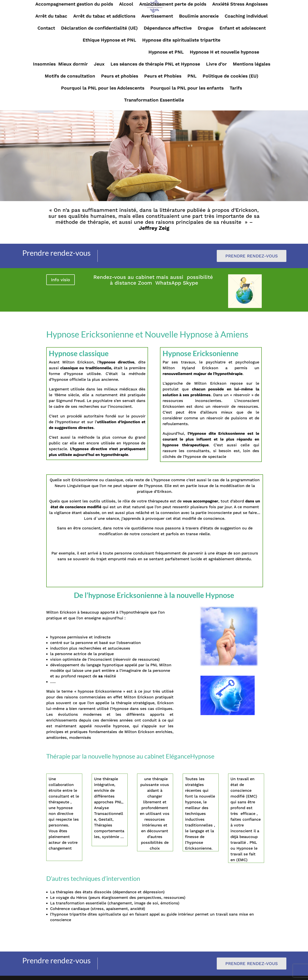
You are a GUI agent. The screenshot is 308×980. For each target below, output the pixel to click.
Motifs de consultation (70, 77)
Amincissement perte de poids (173, 5)
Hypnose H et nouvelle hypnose (224, 53)
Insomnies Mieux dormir (60, 65)
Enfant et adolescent (243, 29)
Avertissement (157, 17)
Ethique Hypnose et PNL (109, 41)
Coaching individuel (246, 17)
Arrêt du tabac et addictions (104, 17)
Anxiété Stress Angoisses (240, 5)
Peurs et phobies (120, 77)
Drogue (206, 29)
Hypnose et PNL (166, 53)
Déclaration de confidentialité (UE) (99, 29)
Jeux (99, 65)
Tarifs (236, 89)
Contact (46, 29)
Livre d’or (216, 65)
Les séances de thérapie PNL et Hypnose (155, 65)
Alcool (126, 5)
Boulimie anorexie (199, 17)
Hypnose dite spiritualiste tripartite (181, 41)
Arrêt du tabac (51, 17)
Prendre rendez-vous (252, 256)
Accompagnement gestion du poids (74, 5)
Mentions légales (252, 65)
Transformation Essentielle (154, 101)
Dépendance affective (168, 29)
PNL (192, 77)
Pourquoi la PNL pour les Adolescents (103, 89)
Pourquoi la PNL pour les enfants (187, 89)
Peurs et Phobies (163, 77)
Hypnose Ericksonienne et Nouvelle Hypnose (93, 53)
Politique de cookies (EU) (230, 77)
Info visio (61, 280)
